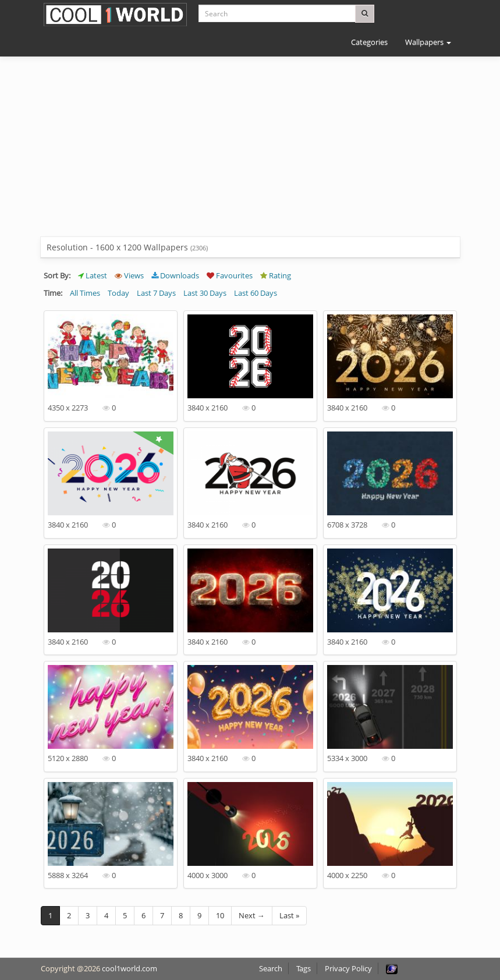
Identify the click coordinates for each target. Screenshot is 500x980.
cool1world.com (130, 968)
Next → (252, 915)
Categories (369, 42)
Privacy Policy (348, 968)
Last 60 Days (256, 293)
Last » (289, 915)
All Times (85, 293)
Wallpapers (428, 42)
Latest (93, 275)
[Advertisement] (250, 155)
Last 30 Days (205, 293)
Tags (304, 968)
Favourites (230, 275)
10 (220, 915)
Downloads (175, 275)
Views (129, 275)
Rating (276, 275)
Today (118, 293)
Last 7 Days (156, 293)
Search (271, 968)
